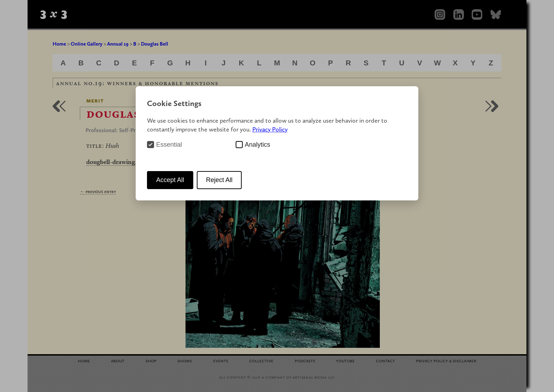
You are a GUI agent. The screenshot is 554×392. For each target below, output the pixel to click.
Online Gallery (87, 44)
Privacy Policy (270, 129)
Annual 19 (118, 44)
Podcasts (305, 360)
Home (59, 44)
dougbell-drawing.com (117, 162)
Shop (151, 360)
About (118, 360)
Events (221, 360)
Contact (385, 360)
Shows (185, 360)
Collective (261, 360)
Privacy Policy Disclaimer (446, 360)
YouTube (345, 360)
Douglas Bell (155, 44)
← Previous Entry (98, 191)
